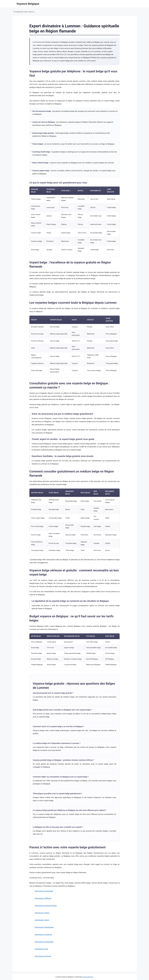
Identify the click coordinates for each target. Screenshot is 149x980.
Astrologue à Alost (42, 920)
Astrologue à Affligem (43, 898)
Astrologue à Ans (41, 949)
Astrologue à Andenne (43, 934)
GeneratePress (88, 977)
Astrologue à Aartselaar (44, 891)
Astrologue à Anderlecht (44, 942)
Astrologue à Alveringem (44, 927)
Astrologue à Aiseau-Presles (46, 906)
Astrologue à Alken (42, 913)
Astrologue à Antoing (43, 956)
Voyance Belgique (28, 4)
